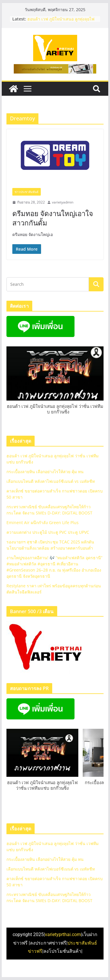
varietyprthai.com (63, 934)
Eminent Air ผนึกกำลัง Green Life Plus (43, 523)
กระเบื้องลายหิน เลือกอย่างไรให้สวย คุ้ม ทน (45, 472)
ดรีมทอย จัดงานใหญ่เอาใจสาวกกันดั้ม (53, 218)
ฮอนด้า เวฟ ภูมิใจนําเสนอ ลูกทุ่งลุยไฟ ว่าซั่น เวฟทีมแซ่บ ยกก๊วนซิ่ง (61, 22)
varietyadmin (63, 202)
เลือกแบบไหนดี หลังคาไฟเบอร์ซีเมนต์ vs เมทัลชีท (51, 481)
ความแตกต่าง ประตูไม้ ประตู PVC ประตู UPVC (48, 532)
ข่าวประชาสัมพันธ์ (27, 192)
